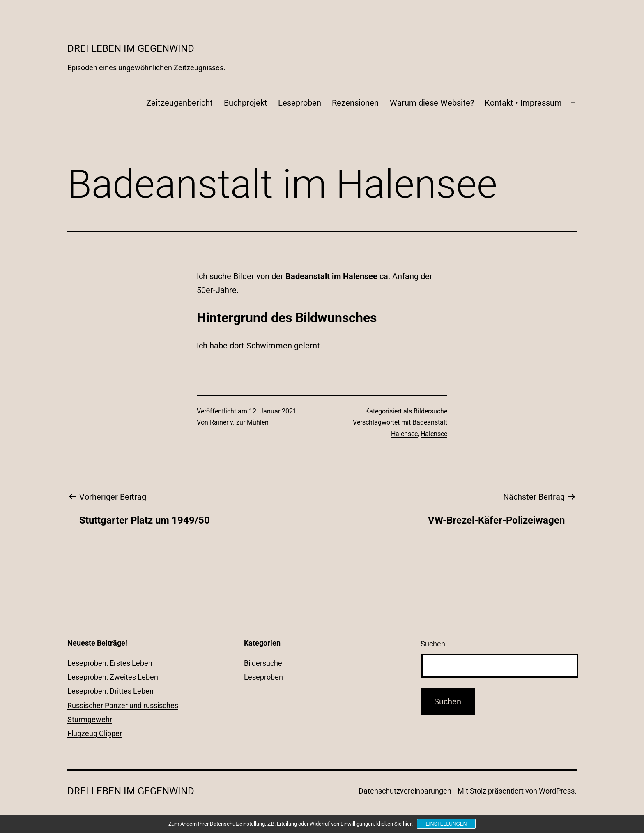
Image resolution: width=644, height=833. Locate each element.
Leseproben (300, 103)
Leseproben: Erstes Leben (110, 663)
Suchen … (436, 644)
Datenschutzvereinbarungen (405, 791)
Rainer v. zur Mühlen (239, 422)
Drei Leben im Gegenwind (131, 48)
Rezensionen (355, 103)
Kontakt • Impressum (523, 103)
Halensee (434, 434)
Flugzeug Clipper (95, 733)
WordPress (557, 791)
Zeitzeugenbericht (179, 103)
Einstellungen (446, 824)
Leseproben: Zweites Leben (113, 677)
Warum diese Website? (432, 103)
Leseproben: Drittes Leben (110, 691)
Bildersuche (430, 411)
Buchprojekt (246, 103)
